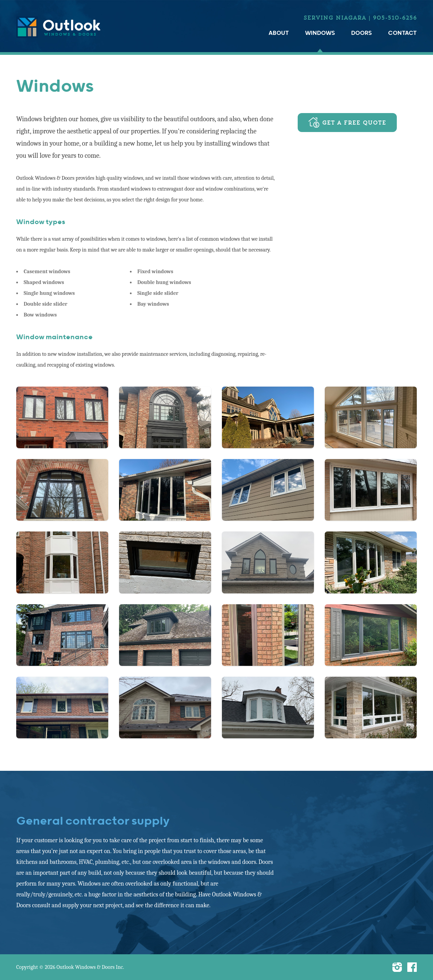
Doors (361, 33)
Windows (320, 33)
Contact (402, 33)
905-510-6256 (395, 18)
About (279, 33)
